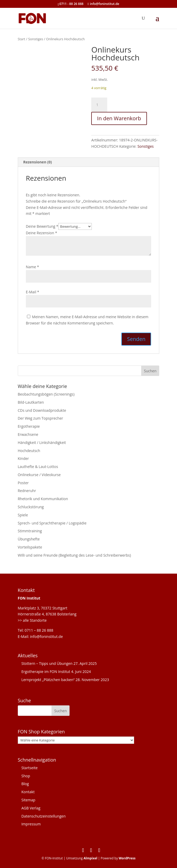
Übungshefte (29, 539)
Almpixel (90, 858)
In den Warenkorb (119, 118)
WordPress (127, 858)
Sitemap (28, 800)
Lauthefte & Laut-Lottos (38, 467)
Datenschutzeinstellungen (44, 816)
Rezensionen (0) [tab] (38, 162)
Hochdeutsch (29, 451)
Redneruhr (27, 491)
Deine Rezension (42, 233)
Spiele (23, 515)
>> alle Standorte (32, 620)
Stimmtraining (30, 531)
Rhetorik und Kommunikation (43, 499)
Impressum (31, 824)
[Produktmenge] (99, 105)
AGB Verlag (31, 808)
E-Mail (33, 292)
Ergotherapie (29, 426)
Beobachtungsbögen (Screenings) (46, 394)
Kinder (23, 458)
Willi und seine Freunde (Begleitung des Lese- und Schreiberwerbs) (74, 555)
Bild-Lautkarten (31, 402)
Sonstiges (36, 39)
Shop (26, 776)
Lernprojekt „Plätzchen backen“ (48, 680)
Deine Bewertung (42, 226)
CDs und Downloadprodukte (42, 410)
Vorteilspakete (30, 547)
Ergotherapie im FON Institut (46, 672)
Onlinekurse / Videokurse (39, 475)
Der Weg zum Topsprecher (41, 418)
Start (22, 39)
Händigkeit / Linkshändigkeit (42, 442)
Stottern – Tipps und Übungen (47, 663)
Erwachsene (28, 434)
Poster (23, 483)
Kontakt (28, 792)
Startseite (30, 768)
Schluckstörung (31, 507)
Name (33, 267)
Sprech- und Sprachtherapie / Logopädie (52, 523)
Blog (25, 784)
